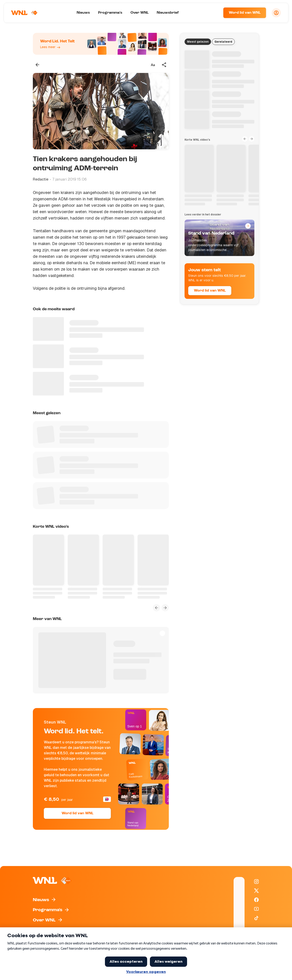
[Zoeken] (214, 13)
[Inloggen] (276, 13)
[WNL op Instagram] (256, 882)
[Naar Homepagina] (24, 13)
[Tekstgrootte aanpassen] (153, 65)
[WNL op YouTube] (256, 909)
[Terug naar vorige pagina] (37, 65)
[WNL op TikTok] (256, 918)
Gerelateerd (223, 42)
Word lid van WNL (245, 13)
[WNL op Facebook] (256, 900)
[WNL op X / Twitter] (256, 891)
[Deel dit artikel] (164, 65)
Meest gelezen (198, 42)
